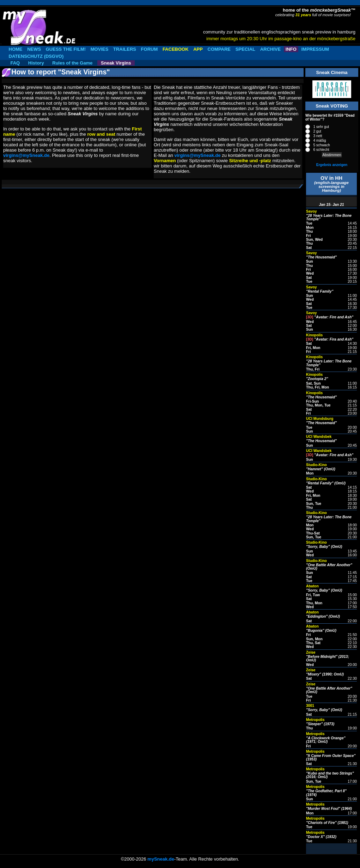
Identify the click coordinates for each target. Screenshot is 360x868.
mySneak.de (161, 859)
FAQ (15, 63)
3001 (310, 706)
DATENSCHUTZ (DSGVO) (36, 56)
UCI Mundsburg (320, 419)
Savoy (312, 211)
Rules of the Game (72, 63)
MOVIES (100, 49)
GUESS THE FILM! (66, 49)
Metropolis (315, 720)
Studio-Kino (316, 465)
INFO (291, 49)
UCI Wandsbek (319, 437)
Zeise (311, 652)
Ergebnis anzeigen (332, 165)
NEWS (34, 49)
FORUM (150, 49)
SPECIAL (245, 49)
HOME (16, 49)
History (36, 63)
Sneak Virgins (116, 63)
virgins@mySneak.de (26, 155)
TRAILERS (125, 49)
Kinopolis (314, 335)
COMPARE (219, 49)
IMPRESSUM (315, 49)
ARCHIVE (271, 49)
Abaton (312, 586)
